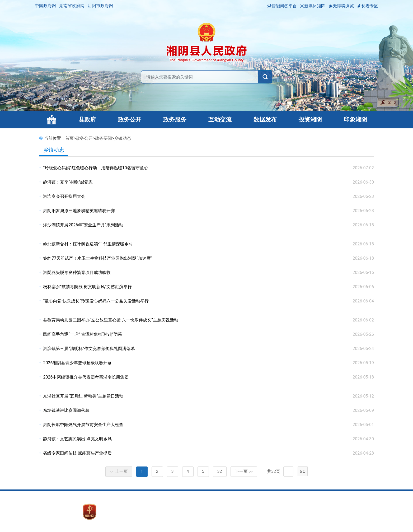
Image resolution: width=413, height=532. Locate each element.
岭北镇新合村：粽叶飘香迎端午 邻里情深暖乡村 (88, 244)
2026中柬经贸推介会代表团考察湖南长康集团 (86, 377)
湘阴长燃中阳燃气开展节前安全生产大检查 (83, 425)
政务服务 (175, 120)
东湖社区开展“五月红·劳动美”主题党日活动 (83, 396)
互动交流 (220, 120)
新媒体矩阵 (313, 6)
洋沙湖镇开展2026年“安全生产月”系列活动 (83, 225)
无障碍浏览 (341, 6)
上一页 (119, 471)
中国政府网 (45, 6)
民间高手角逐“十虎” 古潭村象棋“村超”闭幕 (83, 334)
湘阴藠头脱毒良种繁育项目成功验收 (77, 272)
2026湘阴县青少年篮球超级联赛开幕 (77, 363)
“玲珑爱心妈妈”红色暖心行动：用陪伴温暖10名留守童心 (95, 168)
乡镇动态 (123, 138)
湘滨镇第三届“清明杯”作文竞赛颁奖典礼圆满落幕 (89, 349)
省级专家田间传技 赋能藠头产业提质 (77, 453)
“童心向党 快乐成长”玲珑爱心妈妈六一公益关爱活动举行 (96, 301)
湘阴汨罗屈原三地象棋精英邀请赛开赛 (79, 211)
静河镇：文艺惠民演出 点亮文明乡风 (77, 439)
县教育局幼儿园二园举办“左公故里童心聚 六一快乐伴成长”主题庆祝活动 (111, 320)
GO (303, 471)
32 (220, 471)
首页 (69, 138)
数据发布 (265, 120)
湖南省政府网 (72, 6)
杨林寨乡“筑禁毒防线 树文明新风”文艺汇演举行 (87, 287)
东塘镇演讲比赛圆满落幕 (66, 410)
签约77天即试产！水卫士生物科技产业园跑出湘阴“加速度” (98, 258)
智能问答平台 (282, 6)
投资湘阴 (310, 120)
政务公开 (130, 120)
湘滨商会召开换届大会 (64, 196)
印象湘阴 (355, 120)
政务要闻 (104, 138)
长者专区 (368, 6)
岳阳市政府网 (100, 6)
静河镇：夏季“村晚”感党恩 (68, 182)
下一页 (244, 471)
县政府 (87, 120)
